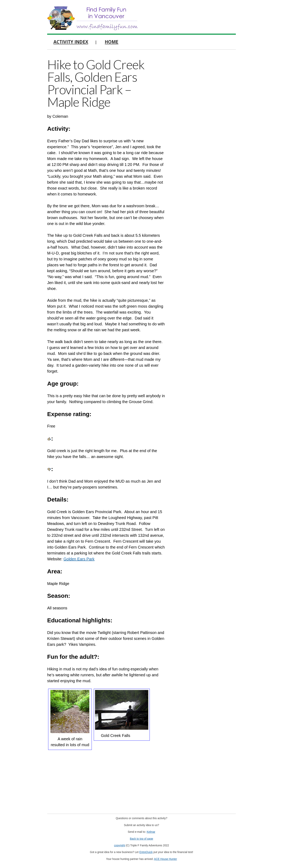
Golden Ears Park (79, 559)
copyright (119, 845)
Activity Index (71, 42)
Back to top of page (142, 839)
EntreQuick (146, 852)
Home (112, 42)
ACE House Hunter (166, 859)
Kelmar (151, 832)
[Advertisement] (206, 116)
